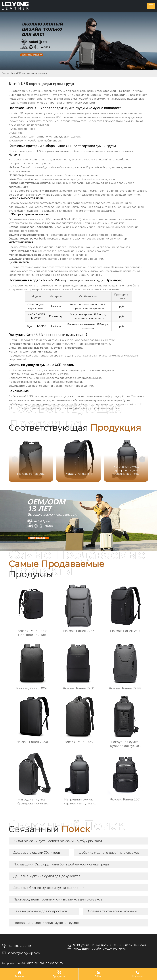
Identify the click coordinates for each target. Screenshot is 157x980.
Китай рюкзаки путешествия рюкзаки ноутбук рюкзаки (58, 841)
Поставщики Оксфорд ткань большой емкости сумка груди (61, 864)
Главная (6, 73)
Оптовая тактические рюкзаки (112, 911)
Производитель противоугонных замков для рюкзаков (58, 899)
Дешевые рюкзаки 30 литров (37, 853)
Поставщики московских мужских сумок (46, 923)
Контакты (137, 974)
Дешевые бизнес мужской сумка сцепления (49, 888)
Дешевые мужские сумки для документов (47, 876)
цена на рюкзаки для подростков (40, 911)
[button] (142, 459)
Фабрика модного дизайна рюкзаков (109, 853)
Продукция (59, 974)
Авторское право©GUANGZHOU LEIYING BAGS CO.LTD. (33, 963)
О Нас (98, 974)
